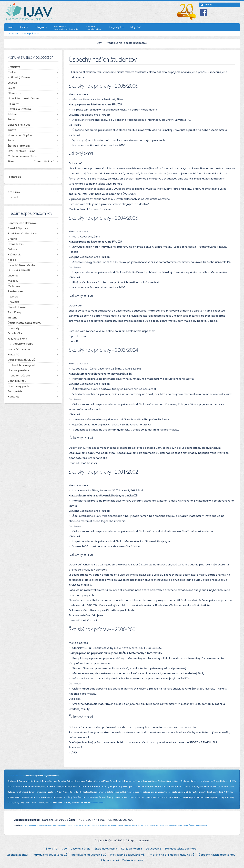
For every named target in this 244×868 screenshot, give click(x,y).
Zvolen (186, 825)
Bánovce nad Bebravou (30, 825)
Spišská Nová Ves (156, 825)
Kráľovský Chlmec (59, 825)
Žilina (205, 825)
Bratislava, (43, 825)
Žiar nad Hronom (195, 825)
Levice (69, 825)
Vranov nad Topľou (176, 825)
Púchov (141, 825)
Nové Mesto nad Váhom (107, 825)
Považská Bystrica (130, 825)
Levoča (75, 825)
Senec (147, 825)
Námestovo (93, 825)
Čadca (50, 825)
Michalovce (83, 825)
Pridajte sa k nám (15, 776)
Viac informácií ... (99, 803)
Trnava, (166, 825)
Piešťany (120, 825)
